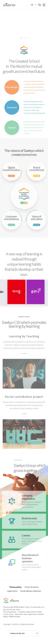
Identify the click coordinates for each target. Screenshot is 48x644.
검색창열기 (39, 5)
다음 (27, 38)
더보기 (24, 358)
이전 (24, 38)
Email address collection (31, 591)
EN (32, 5)
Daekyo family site (17, 634)
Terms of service (31, 587)
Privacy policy (15, 587)
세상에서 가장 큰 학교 (24, 208)
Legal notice (12, 591)
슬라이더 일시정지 (21, 38)
